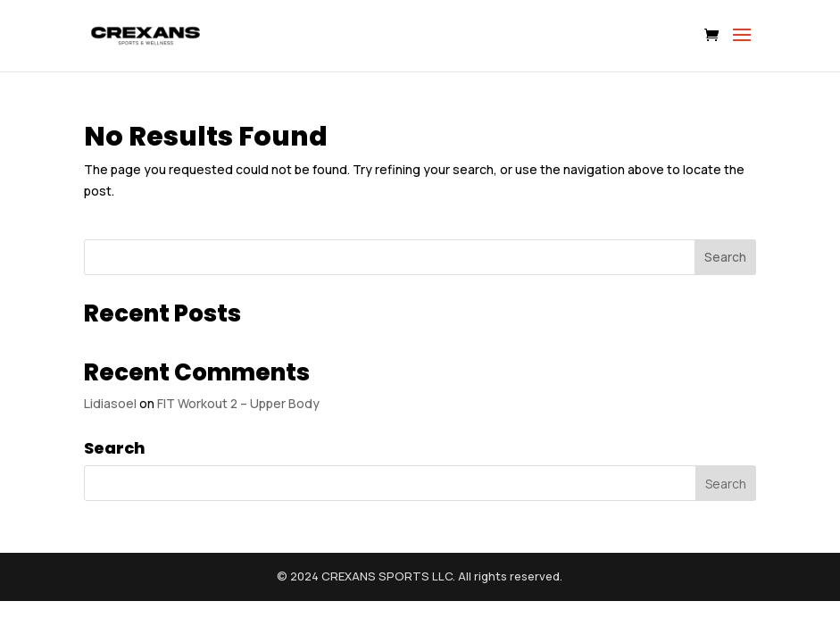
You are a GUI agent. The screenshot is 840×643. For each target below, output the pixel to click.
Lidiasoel (110, 403)
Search (725, 257)
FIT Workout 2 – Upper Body (238, 403)
